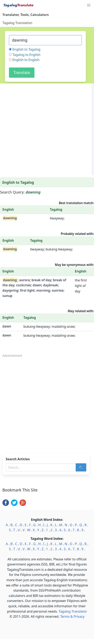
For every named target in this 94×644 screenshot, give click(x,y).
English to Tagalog (26, 49)
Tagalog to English (26, 55)
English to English (26, 60)
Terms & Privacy (72, 616)
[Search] (81, 467)
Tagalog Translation (17, 23)
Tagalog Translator (73, 611)
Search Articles (18, 459)
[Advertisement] (46, 129)
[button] (89, 5)
